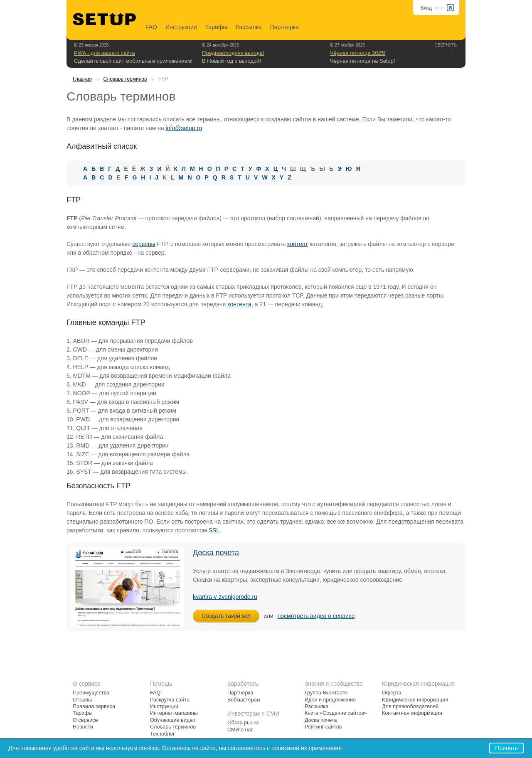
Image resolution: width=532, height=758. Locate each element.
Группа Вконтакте (326, 693)
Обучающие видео (173, 720)
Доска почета (216, 553)
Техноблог (163, 734)
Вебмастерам (244, 700)
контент (298, 244)
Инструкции (181, 27)
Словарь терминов (125, 79)
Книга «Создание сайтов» (336, 713)
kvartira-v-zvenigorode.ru (225, 597)
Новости (83, 727)
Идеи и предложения (330, 700)
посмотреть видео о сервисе (316, 616)
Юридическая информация (415, 700)
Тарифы (216, 27)
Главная (82, 79)
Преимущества (91, 693)
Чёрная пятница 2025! (358, 53)
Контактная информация (412, 713)
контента (239, 304)
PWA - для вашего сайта (105, 53)
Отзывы (82, 700)
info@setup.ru (184, 128)
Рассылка (249, 27)
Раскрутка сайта (170, 700)
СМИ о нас (240, 730)
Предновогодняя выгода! (233, 53)
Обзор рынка (243, 723)
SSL (214, 530)
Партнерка (284, 27)
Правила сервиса (94, 706)
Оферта (392, 693)
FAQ (151, 27)
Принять (506, 748)
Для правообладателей (410, 706)
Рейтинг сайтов (323, 727)
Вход (426, 8)
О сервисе (85, 720)
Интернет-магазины (174, 713)
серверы (144, 244)
